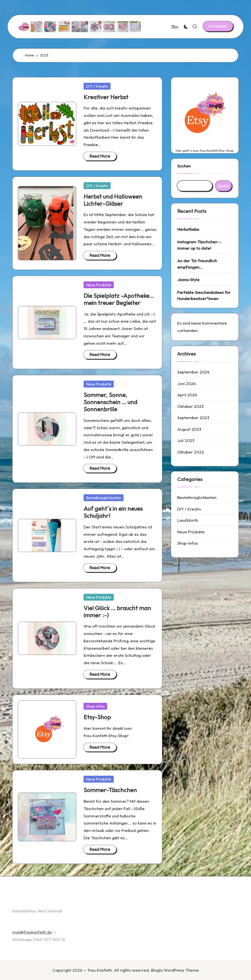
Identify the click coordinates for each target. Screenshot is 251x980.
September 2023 (193, 418)
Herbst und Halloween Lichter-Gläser (113, 200)
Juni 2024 (187, 383)
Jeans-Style (188, 280)
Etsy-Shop (97, 717)
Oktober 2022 (191, 452)
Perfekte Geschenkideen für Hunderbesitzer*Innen (204, 296)
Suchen (184, 166)
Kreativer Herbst (106, 97)
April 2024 (187, 395)
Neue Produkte (99, 285)
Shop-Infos (95, 706)
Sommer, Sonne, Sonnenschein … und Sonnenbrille (110, 402)
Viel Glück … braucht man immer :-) (117, 612)
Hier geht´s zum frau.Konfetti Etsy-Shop (205, 151)
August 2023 (189, 429)
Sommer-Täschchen (110, 790)
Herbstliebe (188, 229)
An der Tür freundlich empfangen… (197, 264)
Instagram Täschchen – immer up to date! (199, 245)
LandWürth (188, 520)
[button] (218, 26)
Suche (223, 186)
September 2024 (193, 372)
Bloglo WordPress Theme (175, 970)
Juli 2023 (186, 440)
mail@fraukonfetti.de (32, 932)
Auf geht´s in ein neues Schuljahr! (113, 512)
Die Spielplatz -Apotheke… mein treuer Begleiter (119, 299)
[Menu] (174, 27)
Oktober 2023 (190, 406)
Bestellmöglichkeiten (104, 498)
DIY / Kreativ (97, 86)
